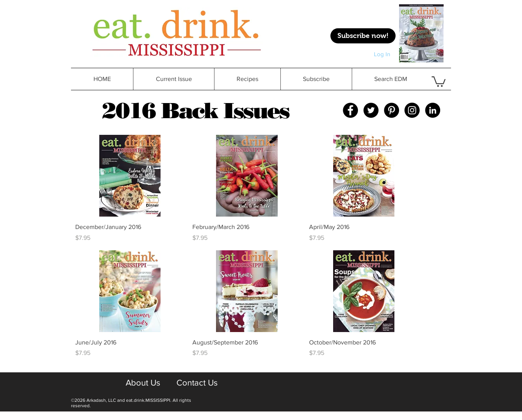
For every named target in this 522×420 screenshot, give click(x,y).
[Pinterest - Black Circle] (391, 110)
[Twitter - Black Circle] (371, 110)
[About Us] (143, 383)
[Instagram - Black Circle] (412, 110)
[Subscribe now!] (363, 36)
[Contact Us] (197, 383)
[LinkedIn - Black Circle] (433, 110)
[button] (247, 79)
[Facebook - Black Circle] (350, 110)
